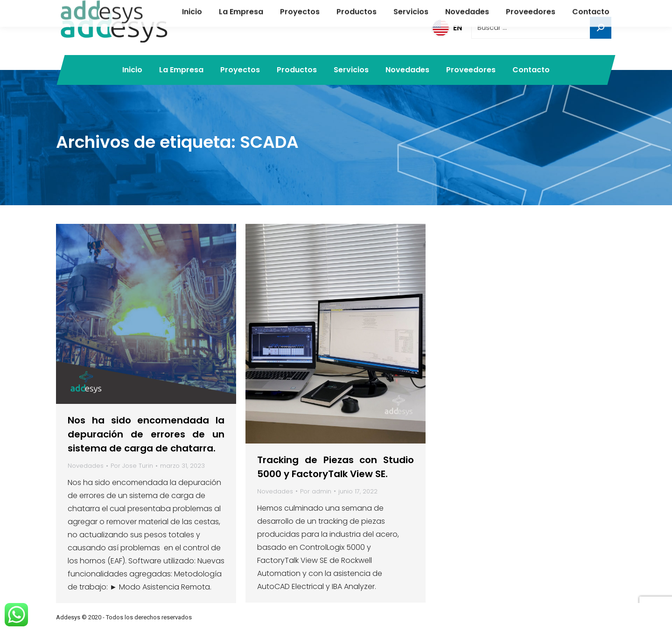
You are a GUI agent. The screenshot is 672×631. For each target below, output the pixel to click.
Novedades (86, 466)
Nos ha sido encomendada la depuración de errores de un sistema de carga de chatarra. (146, 434)
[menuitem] (132, 70)
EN (447, 28)
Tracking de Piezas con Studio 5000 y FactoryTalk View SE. (336, 467)
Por (132, 466)
